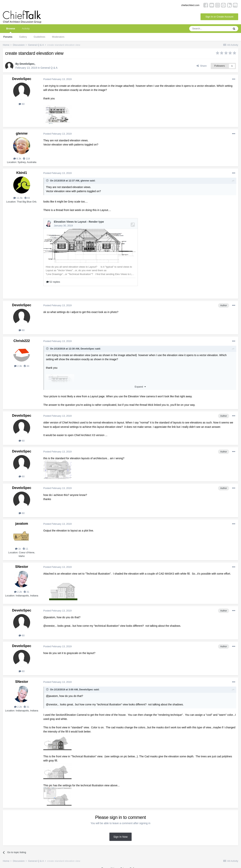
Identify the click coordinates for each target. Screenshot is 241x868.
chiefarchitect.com (190, 5)
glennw (22, 133)
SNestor (22, 562)
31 (26, 587)
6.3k (17, 159)
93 (27, 198)
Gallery (23, 37)
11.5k (18, 198)
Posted (57, 79)
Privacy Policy (129, 864)
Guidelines (39, 37)
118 (26, 159)
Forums (8, 37)
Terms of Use (109, 864)
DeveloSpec (27, 64)
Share (202, 66)
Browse (11, 30)
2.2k (18, 587)
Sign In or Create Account (219, 17)
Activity (26, 29)
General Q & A (49, 68)
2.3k (18, 361)
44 (26, 361)
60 (22, 104)
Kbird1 (22, 173)
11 (26, 544)
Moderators (58, 37)
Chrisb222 (22, 336)
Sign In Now (120, 832)
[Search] (210, 29)
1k (18, 544)
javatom (22, 519)
